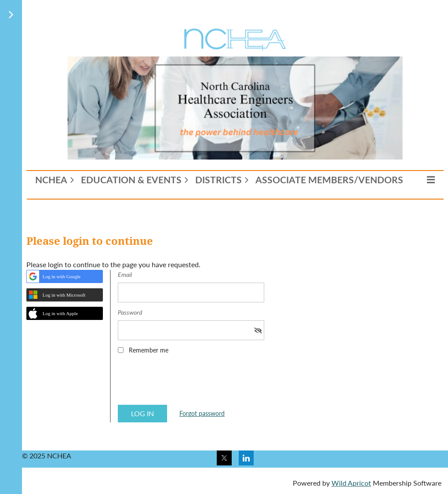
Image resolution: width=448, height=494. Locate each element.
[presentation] (185, 382)
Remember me (149, 350)
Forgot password (202, 413)
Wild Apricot (351, 483)
